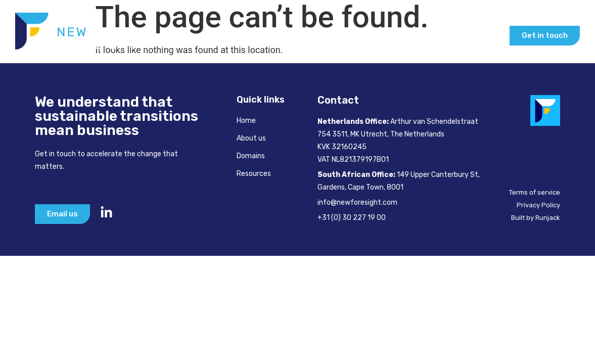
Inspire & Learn (384, 35)
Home (174, 35)
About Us (222, 35)
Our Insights (467, 35)
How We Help (293, 35)
